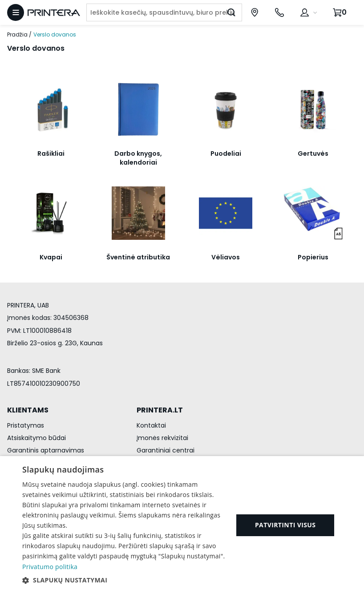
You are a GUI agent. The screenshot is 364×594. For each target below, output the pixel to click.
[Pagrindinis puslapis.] (54, 13)
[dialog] (182, 525)
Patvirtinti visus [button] (285, 525)
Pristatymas (26, 425)
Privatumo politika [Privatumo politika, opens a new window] (50, 567)
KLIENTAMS (28, 410)
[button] (125, 580)
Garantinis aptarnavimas (46, 450)
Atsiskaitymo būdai (36, 438)
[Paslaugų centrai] (255, 12)
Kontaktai (151, 425)
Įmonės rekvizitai (162, 438)
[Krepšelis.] (341, 12)
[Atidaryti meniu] (16, 12)
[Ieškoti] (231, 12)
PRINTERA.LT (160, 410)
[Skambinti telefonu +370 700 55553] (279, 12)
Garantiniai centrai (166, 450)
